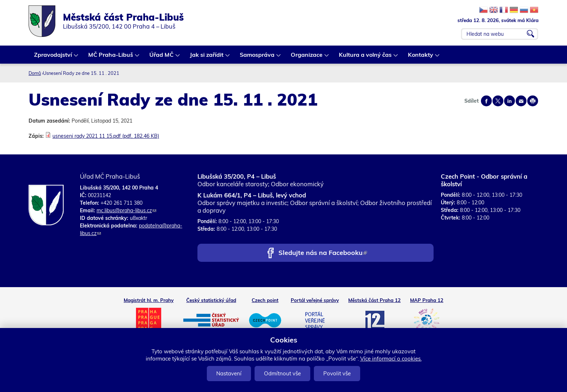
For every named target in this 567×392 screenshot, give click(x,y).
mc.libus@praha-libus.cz (126, 210)
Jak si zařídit (207, 57)
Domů (35, 73)
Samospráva (257, 57)
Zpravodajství (53, 57)
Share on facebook (486, 101)
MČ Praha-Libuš (111, 57)
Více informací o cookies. (391, 359)
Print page (533, 101)
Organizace (307, 57)
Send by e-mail (521, 101)
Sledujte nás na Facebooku (323, 253)
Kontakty (421, 57)
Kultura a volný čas (366, 57)
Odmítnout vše (282, 373)
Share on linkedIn (510, 101)
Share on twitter (498, 101)
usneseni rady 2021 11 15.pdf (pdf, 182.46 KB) (106, 136)
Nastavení (229, 373)
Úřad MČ (162, 57)
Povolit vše (337, 373)
